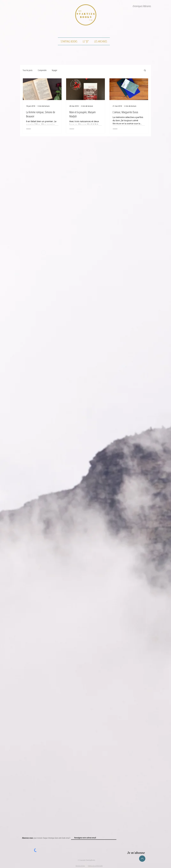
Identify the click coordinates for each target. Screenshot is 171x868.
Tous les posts (28, 70)
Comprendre (42, 70)
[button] (145, 71)
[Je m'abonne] (136, 853)
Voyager (55, 70)
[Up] (142, 859)
